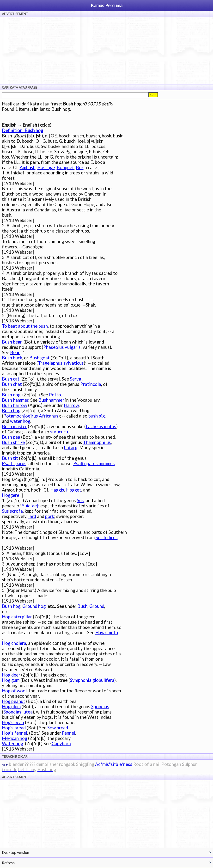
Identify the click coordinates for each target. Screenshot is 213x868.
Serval (76, 379)
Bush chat (12, 384)
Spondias (100, 707)
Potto (55, 395)
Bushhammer (51, 400)
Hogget (74, 490)
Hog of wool (14, 691)
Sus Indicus (107, 537)
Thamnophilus (97, 442)
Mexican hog (15, 738)
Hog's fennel (15, 733)
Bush (82, 606)
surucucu (59, 432)
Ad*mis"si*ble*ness (114, 764)
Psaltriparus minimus (94, 463)
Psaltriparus (14, 463)
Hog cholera (14, 643)
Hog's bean (13, 722)
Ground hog (34, 606)
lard (32, 516)
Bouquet (65, 167)
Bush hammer (15, 400)
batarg (71, 448)
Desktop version (15, 852)
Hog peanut (14, 701)
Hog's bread (14, 728)
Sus (80, 500)
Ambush (28, 167)
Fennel (69, 733)
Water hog (12, 744)
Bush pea (11, 437)
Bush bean (12, 342)
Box (80, 167)
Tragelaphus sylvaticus (61, 363)
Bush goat (40, 358)
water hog (20, 421)
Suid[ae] (30, 506)
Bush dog (11, 395)
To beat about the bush (25, 326)
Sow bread (58, 728)
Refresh (8, 863)
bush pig (97, 416)
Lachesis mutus (101, 426)
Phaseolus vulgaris (62, 347)
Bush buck (12, 358)
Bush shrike (13, 442)
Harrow (71, 405)
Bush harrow (15, 405)
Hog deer (11, 675)
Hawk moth (107, 633)
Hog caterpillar (17, 617)
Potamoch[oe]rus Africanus (31, 416)
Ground (97, 606)
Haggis (57, 490)
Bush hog (11, 411)
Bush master (14, 426)
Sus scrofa (12, 511)
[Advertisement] (106, 51)
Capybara (61, 744)
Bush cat (11, 379)
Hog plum (11, 707)
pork (50, 516)
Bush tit (10, 458)
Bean (15, 352)
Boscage (46, 167)
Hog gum (11, 680)
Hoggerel (11, 495)
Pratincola (91, 384)
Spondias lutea (18, 712)
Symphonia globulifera (92, 680)
